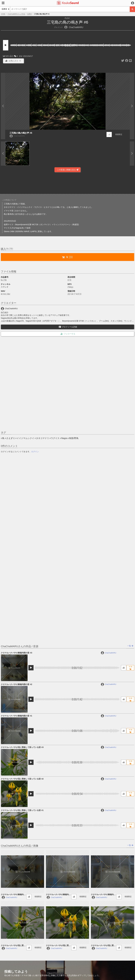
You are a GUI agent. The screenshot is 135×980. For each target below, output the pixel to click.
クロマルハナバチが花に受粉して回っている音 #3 (22, 747)
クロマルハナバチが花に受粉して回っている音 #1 (22, 810)
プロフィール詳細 (68, 327)
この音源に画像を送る (67, 170)
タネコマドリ (43, 438)
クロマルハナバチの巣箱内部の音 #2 (16, 684)
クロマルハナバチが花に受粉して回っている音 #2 (22, 779)
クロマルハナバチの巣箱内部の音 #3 (16, 653)
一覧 (130, 646)
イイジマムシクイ (25, 438)
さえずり (11, 438)
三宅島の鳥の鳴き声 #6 (21, 133)
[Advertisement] (67, 183)
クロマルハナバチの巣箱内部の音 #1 (16, 716)
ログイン (35, 452)
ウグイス (55, 438)
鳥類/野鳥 (74, 438)
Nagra (64, 438)
